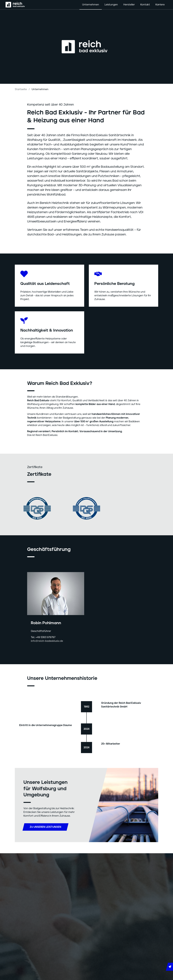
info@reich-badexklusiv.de (47, 641)
